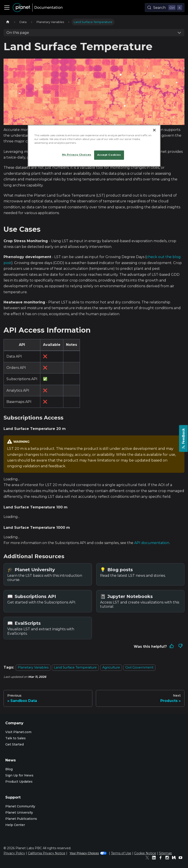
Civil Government (139, 667)
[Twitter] (148, 858)
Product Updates (19, 782)
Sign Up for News (19, 775)
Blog (9, 769)
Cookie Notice (145, 853)
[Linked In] (155, 858)
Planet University (19, 812)
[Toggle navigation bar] (7, 8)
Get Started (15, 744)
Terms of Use (121, 853)
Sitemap (166, 853)
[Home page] (8, 22)
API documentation (152, 543)
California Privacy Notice (47, 853)
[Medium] (175, 858)
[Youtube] (182, 858)
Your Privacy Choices (88, 853)
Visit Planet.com (18, 732)
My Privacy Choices (77, 155)
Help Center (15, 825)
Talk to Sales (16, 738)
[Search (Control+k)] (165, 8)
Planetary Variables (33, 667)
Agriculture (111, 667)
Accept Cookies (109, 155)
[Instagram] (168, 858)
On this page (18, 33)
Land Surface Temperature (75, 667)
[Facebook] (162, 858)
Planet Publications (21, 819)
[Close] (154, 130)
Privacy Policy (14, 853)
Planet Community (20, 806)
